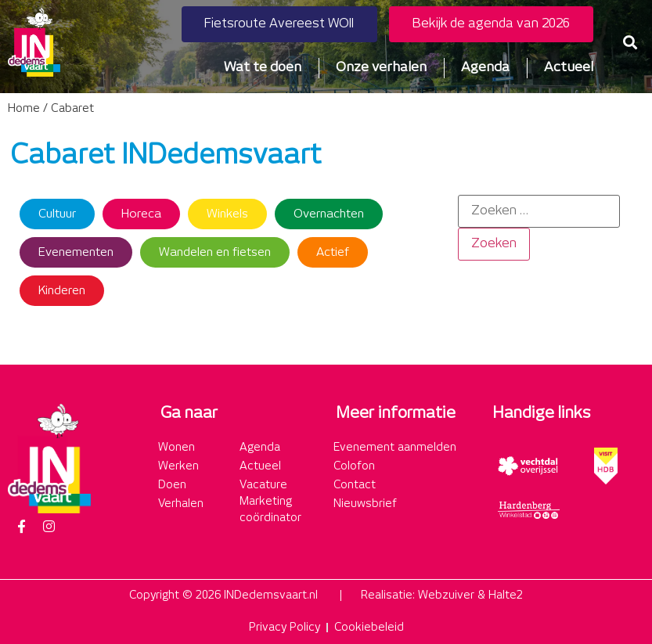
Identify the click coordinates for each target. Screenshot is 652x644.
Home (24, 109)
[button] (630, 42)
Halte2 (506, 595)
